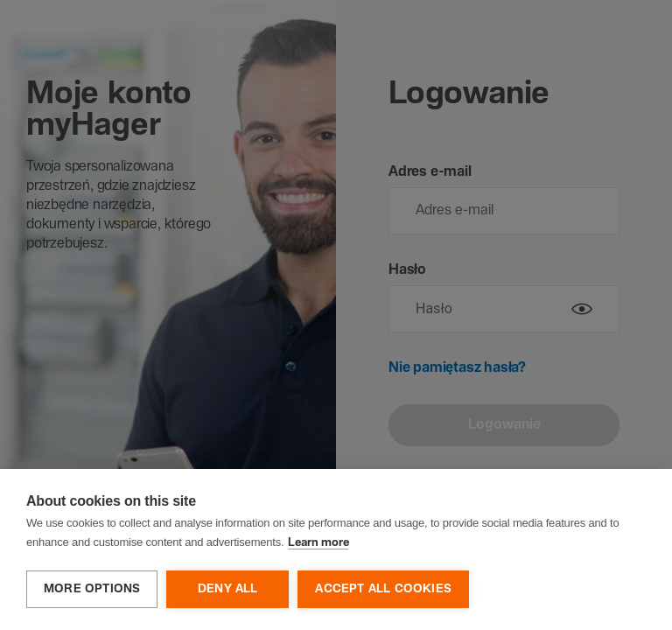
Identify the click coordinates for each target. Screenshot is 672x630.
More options (92, 589)
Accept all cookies (383, 589)
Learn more (318, 543)
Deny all (228, 589)
